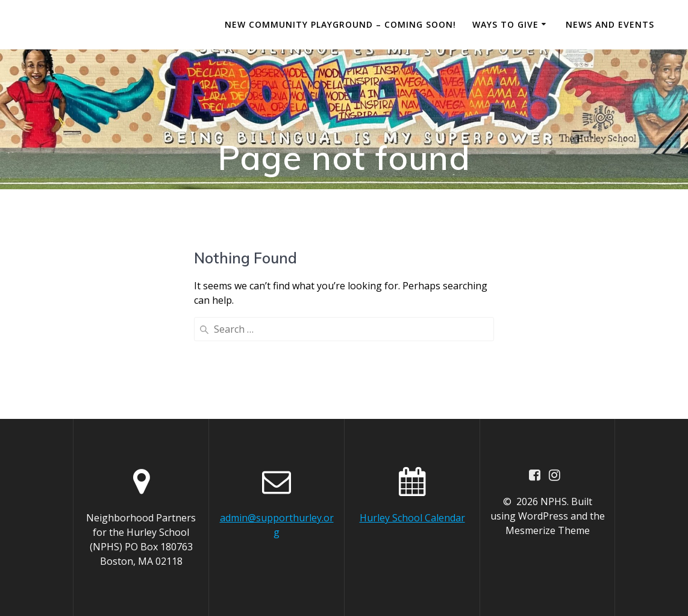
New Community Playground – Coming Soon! (340, 24)
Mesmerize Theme (548, 530)
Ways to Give (505, 24)
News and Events (610, 24)
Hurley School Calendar (412, 518)
